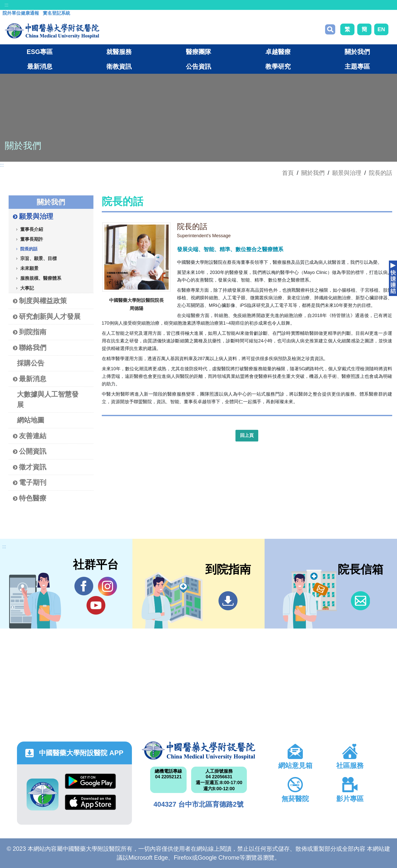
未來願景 (29, 268)
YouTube (96, 605)
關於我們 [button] (357, 52)
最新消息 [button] (40, 66)
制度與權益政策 (40, 301)
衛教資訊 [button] (119, 66)
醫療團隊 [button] (198, 52)
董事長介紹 (32, 229)
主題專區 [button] (357, 66)
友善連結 (30, 436)
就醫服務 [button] (119, 52)
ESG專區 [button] (40, 52)
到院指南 (30, 332)
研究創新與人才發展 (47, 317)
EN (381, 29)
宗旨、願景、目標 (38, 258)
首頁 (288, 173)
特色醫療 (30, 498)
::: (6, 5)
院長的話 (381, 173)
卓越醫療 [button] (278, 52)
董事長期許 (32, 239)
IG (107, 586)
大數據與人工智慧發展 (48, 399)
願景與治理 (347, 173)
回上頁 (247, 435)
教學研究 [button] (278, 66)
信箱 (360, 601)
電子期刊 (30, 483)
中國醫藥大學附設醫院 (198, 751)
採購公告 (31, 363)
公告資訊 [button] (198, 66)
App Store (90, 802)
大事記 (27, 288)
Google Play (90, 781)
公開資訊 (30, 451)
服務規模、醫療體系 (41, 278)
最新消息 (30, 379)
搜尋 (330, 29)
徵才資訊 (30, 467)
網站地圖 (31, 420)
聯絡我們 (30, 348)
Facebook (84, 586)
